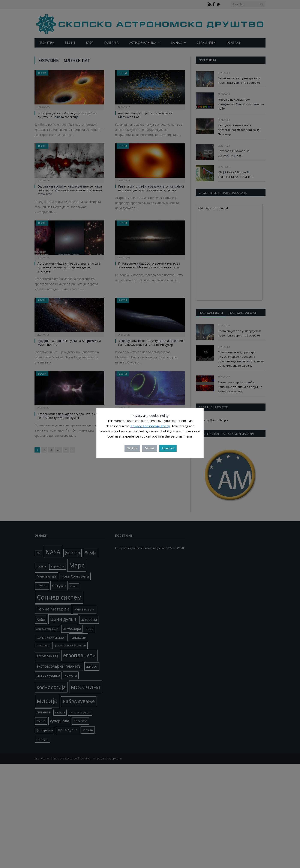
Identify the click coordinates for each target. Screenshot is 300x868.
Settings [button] (132, 448)
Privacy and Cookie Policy (150, 426)
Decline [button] (150, 448)
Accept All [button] (168, 448)
